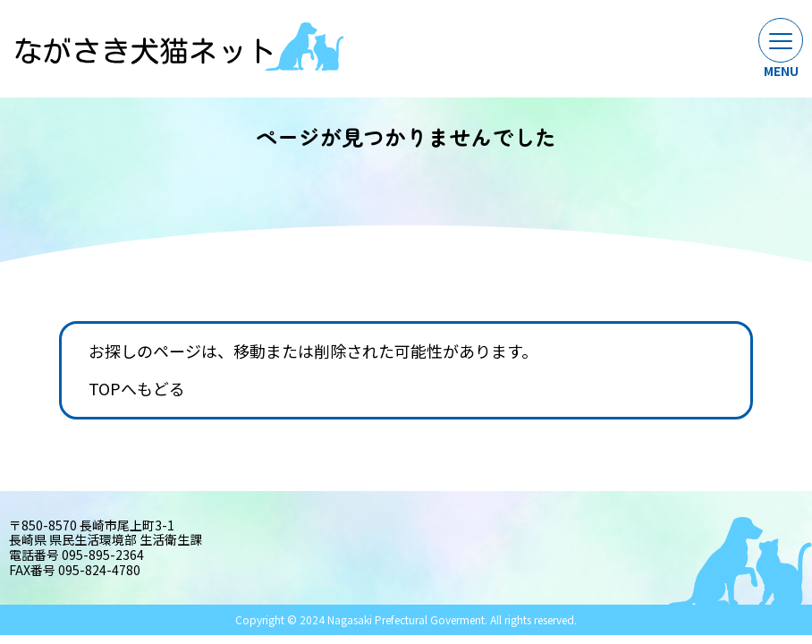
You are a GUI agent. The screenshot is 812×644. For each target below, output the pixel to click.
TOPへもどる (137, 389)
